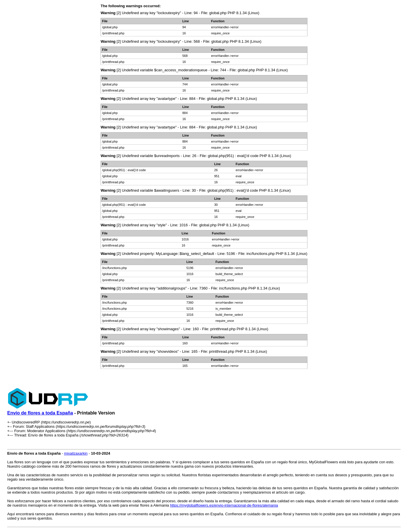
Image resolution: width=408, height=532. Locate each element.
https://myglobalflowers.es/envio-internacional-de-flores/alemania (224, 505)
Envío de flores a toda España (40, 413)
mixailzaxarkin (76, 453)
